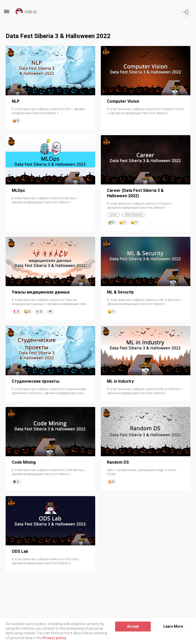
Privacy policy (54, 638)
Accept (133, 626)
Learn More (173, 626)
